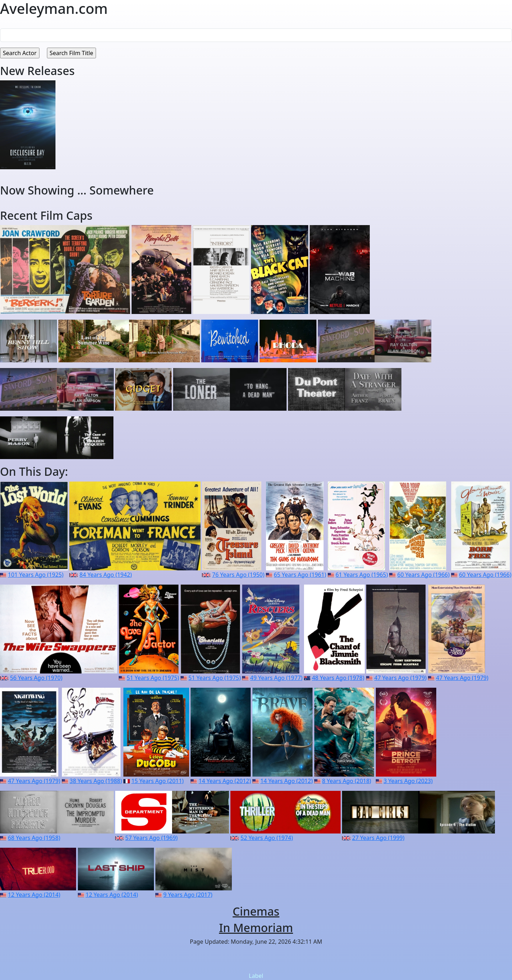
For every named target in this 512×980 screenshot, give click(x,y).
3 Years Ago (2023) (408, 781)
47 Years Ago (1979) (401, 678)
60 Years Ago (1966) (423, 575)
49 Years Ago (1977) (276, 678)
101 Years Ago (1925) (36, 575)
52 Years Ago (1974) (267, 838)
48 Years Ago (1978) (338, 678)
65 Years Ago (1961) (300, 575)
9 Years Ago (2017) (188, 895)
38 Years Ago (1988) (96, 781)
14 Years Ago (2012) (225, 781)
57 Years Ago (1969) (151, 838)
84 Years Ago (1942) (106, 575)
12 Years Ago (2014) (34, 895)
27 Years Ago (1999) (378, 838)
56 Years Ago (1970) (36, 678)
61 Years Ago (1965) (362, 575)
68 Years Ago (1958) (34, 838)
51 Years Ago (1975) (153, 678)
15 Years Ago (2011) (157, 781)
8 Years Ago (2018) (347, 781)
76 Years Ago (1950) (238, 575)
